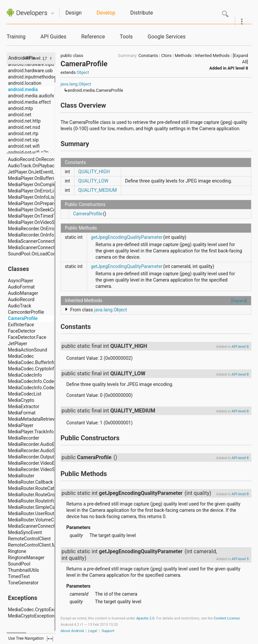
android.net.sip (23, 140)
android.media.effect (29, 102)
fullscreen (50, 639)
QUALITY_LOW (93, 181)
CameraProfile (88, 214)
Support (108, 631)
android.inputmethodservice (37, 77)
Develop (106, 13)
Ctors (166, 55)
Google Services (167, 37)
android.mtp (21, 108)
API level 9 (240, 559)
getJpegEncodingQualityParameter (127, 237)
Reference (93, 37)
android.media (23, 89)
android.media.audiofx (31, 96)
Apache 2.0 (145, 618)
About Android (72, 631)
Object (83, 72)
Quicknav (53, 13)
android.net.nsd (24, 127)
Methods (183, 55)
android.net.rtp (23, 134)
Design (74, 13)
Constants (148, 55)
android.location (25, 83)
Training (16, 37)
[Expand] (239, 301)
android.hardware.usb (30, 71)
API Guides (53, 37)
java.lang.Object (76, 84)
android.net (20, 115)
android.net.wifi (24, 146)
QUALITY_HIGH (94, 172)
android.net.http (24, 121)
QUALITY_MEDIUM (98, 190)
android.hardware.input (32, 64)
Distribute (142, 13)
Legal (93, 631)
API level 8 (238, 68)
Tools (126, 37)
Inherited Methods (212, 55)
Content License (227, 618)
